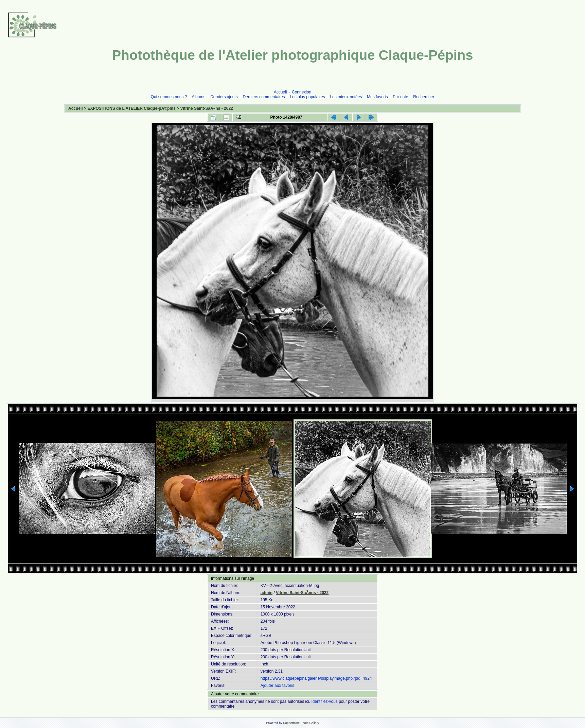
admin (267, 593)
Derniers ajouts (224, 97)
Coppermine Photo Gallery (301, 723)
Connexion (302, 92)
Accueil (280, 92)
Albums (198, 97)
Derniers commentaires (264, 97)
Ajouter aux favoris (277, 686)
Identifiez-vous (324, 701)
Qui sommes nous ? (169, 97)
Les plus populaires (307, 97)
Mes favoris (377, 97)
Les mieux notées (346, 97)
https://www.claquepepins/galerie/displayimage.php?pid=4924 (316, 678)
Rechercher (424, 97)
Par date (400, 97)
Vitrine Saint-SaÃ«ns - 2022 (207, 108)
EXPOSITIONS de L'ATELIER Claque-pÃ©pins (131, 108)
